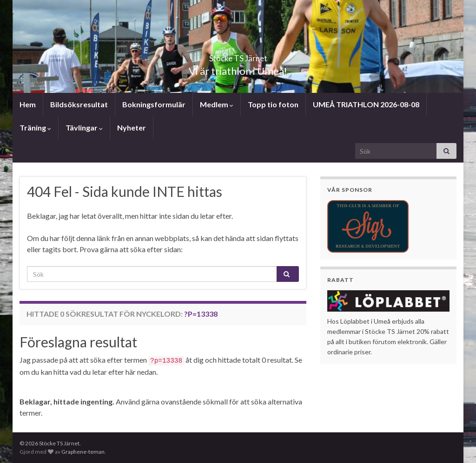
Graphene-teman (83, 452)
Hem (28, 104)
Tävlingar (84, 127)
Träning (35, 127)
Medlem (217, 104)
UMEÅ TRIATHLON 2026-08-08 (366, 104)
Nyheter (132, 127)
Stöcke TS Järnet (238, 55)
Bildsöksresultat (79, 104)
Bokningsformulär (154, 104)
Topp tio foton (273, 104)
